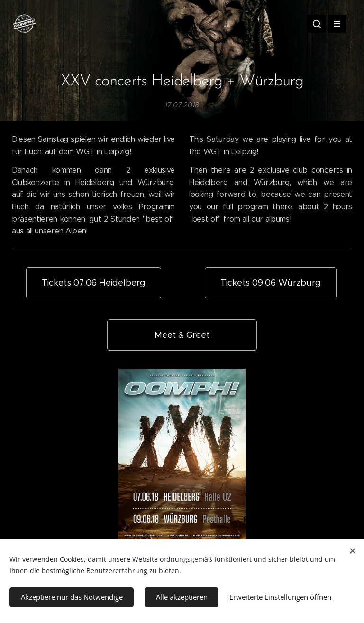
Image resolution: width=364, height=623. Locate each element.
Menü (334, 24)
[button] (317, 24)
